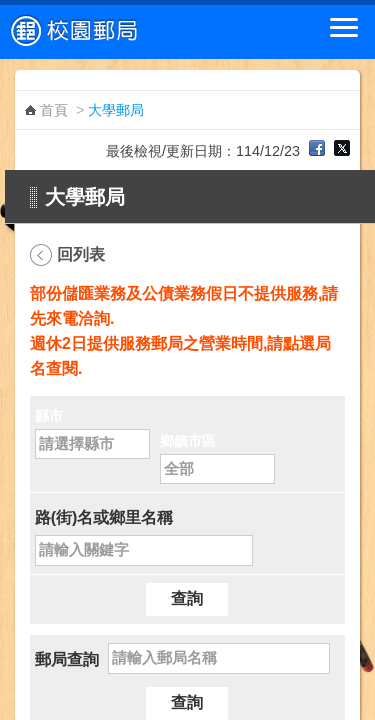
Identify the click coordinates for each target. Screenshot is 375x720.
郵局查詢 (67, 659)
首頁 (54, 110)
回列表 (81, 254)
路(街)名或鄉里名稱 (104, 517)
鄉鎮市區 (188, 441)
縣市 (49, 416)
